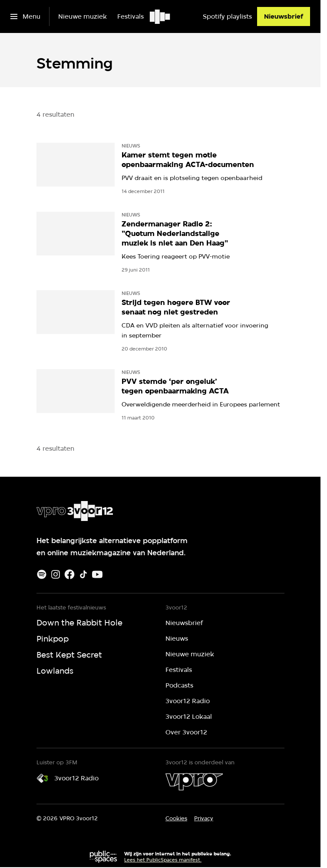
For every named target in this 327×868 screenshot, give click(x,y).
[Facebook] (69, 574)
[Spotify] (42, 574)
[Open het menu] (25, 16)
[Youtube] (97, 574)
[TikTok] (83, 574)
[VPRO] (194, 782)
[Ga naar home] (160, 16)
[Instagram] (56, 574)
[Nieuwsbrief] (284, 16)
